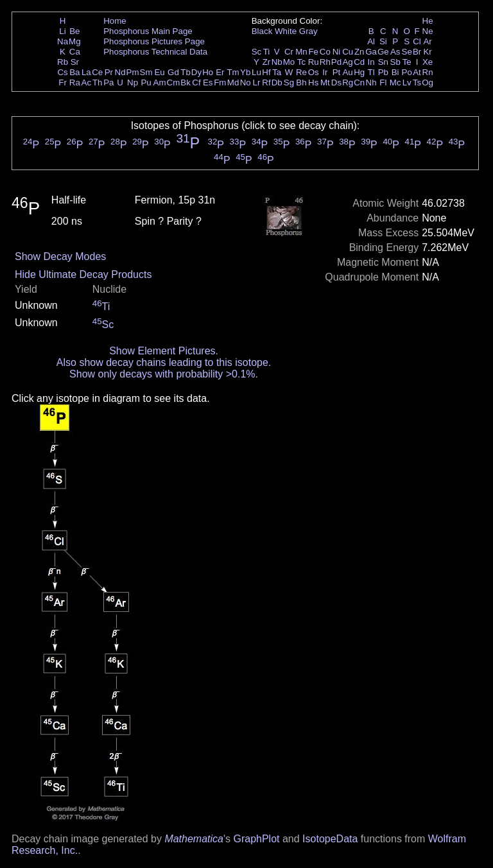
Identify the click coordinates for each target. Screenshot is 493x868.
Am (160, 82)
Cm (174, 82)
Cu (348, 52)
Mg (75, 41)
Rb (63, 62)
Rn (428, 72)
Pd (336, 62)
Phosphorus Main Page (148, 31)
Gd (173, 72)
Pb (383, 72)
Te (407, 62)
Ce (97, 72)
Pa (108, 82)
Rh (325, 62)
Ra (75, 82)
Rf (266, 82)
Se (407, 52)
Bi (395, 72)
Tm (233, 72)
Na (63, 41)
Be (74, 31)
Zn (359, 52)
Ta (277, 72)
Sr (75, 62)
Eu (159, 72)
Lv (407, 82)
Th (98, 82)
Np (133, 82)
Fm (220, 82)
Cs (62, 72)
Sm (146, 72)
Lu (256, 72)
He (428, 21)
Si (383, 41)
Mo (289, 62)
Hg (359, 72)
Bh (301, 82)
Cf (196, 82)
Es (208, 82)
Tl (371, 72)
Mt (325, 82)
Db (277, 82)
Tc (301, 62)
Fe (313, 52)
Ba (74, 72)
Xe (428, 62)
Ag (347, 62)
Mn (301, 52)
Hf (266, 72)
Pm (133, 72)
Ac (87, 82)
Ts (417, 82)
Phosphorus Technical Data (155, 52)
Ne (428, 31)
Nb (277, 62)
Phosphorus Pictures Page (154, 41)
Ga (371, 52)
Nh (371, 82)
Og (428, 82)
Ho (208, 72)
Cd (359, 62)
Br (417, 52)
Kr (427, 52)
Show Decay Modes (60, 256)
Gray (308, 31)
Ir (325, 72)
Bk (186, 82)
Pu (146, 82)
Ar (427, 41)
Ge (383, 52)
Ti (267, 52)
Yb (245, 72)
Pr (109, 72)
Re (301, 72)
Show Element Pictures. (164, 351)
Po (407, 72)
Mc (395, 82)
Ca (75, 52)
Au (347, 72)
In (371, 62)
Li (62, 31)
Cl (417, 41)
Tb (186, 72)
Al (371, 41)
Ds (336, 82)
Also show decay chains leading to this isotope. (164, 362)
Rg (348, 82)
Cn (359, 82)
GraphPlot (256, 839)
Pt (337, 72)
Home (115, 21)
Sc (257, 52)
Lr (257, 82)
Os (314, 72)
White (286, 31)
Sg (289, 82)
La (86, 72)
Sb (395, 62)
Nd (120, 72)
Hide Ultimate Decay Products (83, 274)
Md (233, 82)
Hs (313, 82)
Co (325, 52)
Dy (196, 72)
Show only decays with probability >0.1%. (164, 374)
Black (262, 31)
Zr (267, 62)
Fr (63, 82)
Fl (383, 82)
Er (220, 72)
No (246, 82)
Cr (289, 52)
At (417, 72)
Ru (314, 62)
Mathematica (194, 839)
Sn (383, 62)
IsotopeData (330, 839)
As (395, 52)
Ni (337, 52)
